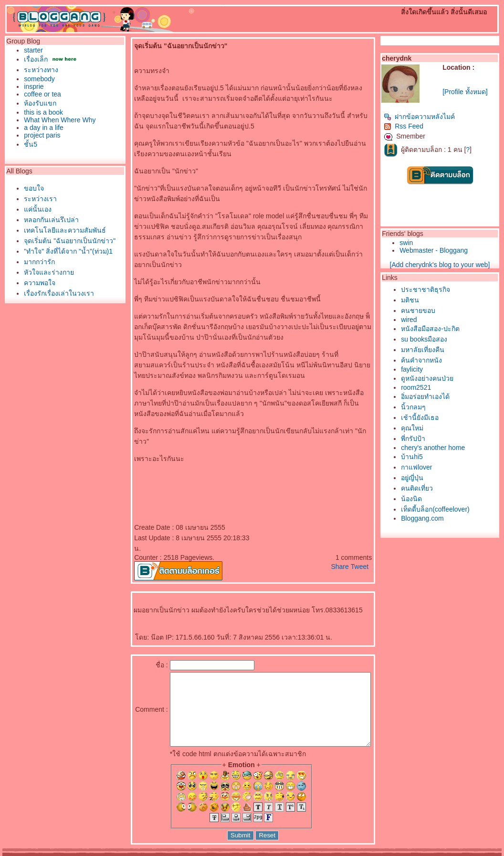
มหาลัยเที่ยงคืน (439, 350)
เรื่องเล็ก (33, 59)
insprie (31, 86)
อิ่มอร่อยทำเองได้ (441, 396)
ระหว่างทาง (39, 70)
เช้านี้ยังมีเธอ (436, 417)
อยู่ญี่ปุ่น (428, 478)
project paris (40, 135)
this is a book (41, 112)
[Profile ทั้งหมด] (475, 92)
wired (425, 320)
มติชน (426, 300)
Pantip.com (19, 853)
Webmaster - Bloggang (450, 250)
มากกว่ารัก (37, 262)
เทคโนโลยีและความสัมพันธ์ (63, 230)
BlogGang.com (167, 853)
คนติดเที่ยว (433, 488)
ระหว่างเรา (38, 199)
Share (356, 546)
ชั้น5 (28, 144)
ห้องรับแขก (38, 103)
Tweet (375, 546)
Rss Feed (420, 126)
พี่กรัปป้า (429, 439)
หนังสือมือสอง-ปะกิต (446, 329)
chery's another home (449, 448)
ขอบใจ (31, 188)
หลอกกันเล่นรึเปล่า (49, 220)
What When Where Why (57, 120)
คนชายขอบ (434, 310)
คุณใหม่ (428, 428)
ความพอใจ (37, 283)
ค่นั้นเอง (35, 209)
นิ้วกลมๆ (430, 407)
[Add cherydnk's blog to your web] (449, 265)
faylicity (428, 369)
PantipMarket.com (60, 853)
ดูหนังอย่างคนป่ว (443, 378)
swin (422, 243)
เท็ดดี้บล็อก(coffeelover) (451, 509)
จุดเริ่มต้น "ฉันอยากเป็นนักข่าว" (67, 241)
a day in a (41, 128)
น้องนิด (428, 499)
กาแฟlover (433, 467)
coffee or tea (40, 94)
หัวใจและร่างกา (47, 272)
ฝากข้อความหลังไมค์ (436, 117)
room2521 (432, 387)
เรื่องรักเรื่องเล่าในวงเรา (57, 293)
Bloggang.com (439, 518)
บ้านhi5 (428, 457)
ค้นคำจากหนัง (438, 360)
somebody (37, 79)
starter (31, 50)
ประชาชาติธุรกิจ (442, 289)
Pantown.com (106, 853)
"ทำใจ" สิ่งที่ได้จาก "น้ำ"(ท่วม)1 (66, 251)
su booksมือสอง (440, 339)
